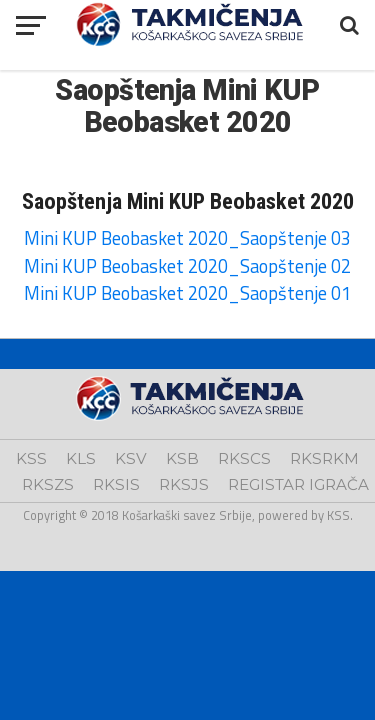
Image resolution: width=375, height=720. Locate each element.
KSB (182, 458)
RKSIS (116, 484)
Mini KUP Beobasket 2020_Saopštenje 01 (187, 293)
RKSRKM (324, 458)
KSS (31, 458)
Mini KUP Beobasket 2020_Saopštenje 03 (187, 238)
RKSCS (244, 458)
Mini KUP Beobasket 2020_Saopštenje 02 (187, 266)
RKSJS (184, 484)
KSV (131, 458)
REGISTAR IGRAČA (298, 484)
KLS (81, 458)
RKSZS (48, 484)
